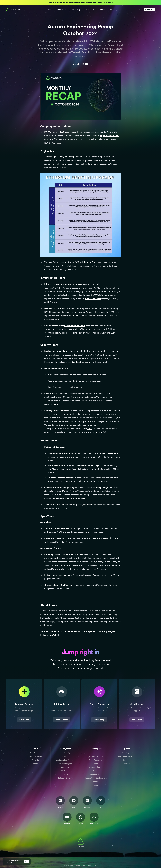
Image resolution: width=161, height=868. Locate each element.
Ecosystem (62, 10)
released (74, 132)
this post (104, 481)
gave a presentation (110, 453)
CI (75, 269)
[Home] (13, 10)
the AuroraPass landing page (105, 538)
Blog (112, 10)
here (58, 143)
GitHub (94, 631)
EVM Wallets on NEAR (75, 326)
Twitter (102, 631)
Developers (89, 10)
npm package (102, 487)
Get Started (149, 10)
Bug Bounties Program (82, 362)
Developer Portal (72, 631)
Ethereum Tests (89, 262)
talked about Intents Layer (88, 465)
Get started (24, 720)
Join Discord (137, 720)
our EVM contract (93, 299)
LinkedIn (44, 635)
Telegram (112, 631)
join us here (88, 505)
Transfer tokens (62, 720)
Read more (8, 862)
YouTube (54, 635)
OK (26, 862)
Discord (85, 631)
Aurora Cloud (56, 631)
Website (44, 631)
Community (75, 10)
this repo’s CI (101, 432)
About (50, 10)
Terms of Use (93, 865)
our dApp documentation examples (68, 498)
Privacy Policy (81, 865)
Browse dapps (99, 720)
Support (102, 10)
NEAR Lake (74, 316)
